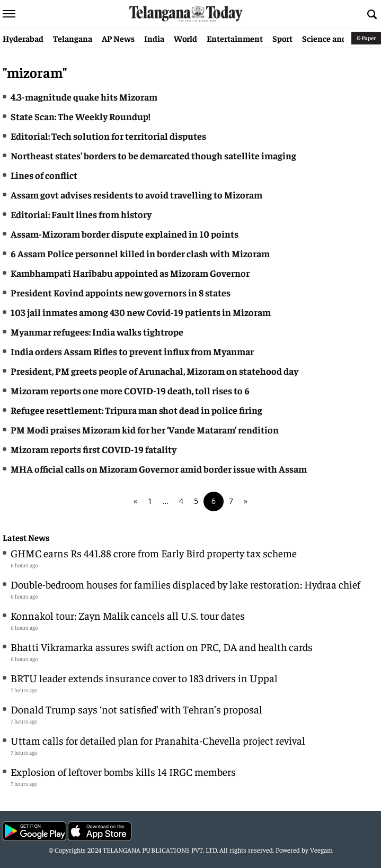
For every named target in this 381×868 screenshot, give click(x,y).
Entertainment (235, 38)
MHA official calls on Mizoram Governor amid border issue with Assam (159, 469)
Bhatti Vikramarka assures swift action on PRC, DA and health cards (162, 647)
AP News (118, 38)
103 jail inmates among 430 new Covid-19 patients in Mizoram (141, 312)
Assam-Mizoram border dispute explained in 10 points (125, 234)
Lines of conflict (44, 175)
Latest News (26, 537)
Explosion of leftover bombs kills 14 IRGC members (123, 771)
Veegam (321, 850)
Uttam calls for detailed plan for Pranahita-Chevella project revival (158, 740)
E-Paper (366, 38)
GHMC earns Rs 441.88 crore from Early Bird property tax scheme (154, 553)
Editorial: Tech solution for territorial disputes (108, 136)
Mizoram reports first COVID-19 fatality (94, 449)
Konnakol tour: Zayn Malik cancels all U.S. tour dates (128, 615)
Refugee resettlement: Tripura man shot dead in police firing (136, 410)
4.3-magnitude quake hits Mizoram (84, 97)
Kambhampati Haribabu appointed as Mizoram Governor (130, 273)
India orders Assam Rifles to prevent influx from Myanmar (132, 351)
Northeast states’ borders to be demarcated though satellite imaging (153, 155)
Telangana (73, 38)
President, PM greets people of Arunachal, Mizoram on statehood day (154, 371)
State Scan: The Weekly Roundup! (81, 116)
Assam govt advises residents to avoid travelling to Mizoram (136, 195)
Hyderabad (23, 38)
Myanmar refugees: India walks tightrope (97, 332)
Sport (282, 38)
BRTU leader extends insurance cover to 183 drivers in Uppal (144, 678)
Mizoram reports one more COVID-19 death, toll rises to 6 (130, 390)
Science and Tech (334, 38)
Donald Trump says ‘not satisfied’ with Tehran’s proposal (136, 709)
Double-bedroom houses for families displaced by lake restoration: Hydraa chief (185, 584)
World (185, 38)
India (154, 38)
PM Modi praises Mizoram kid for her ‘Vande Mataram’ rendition (145, 430)
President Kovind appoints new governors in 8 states (121, 292)
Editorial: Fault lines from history (81, 214)
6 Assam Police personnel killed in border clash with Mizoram (140, 253)
